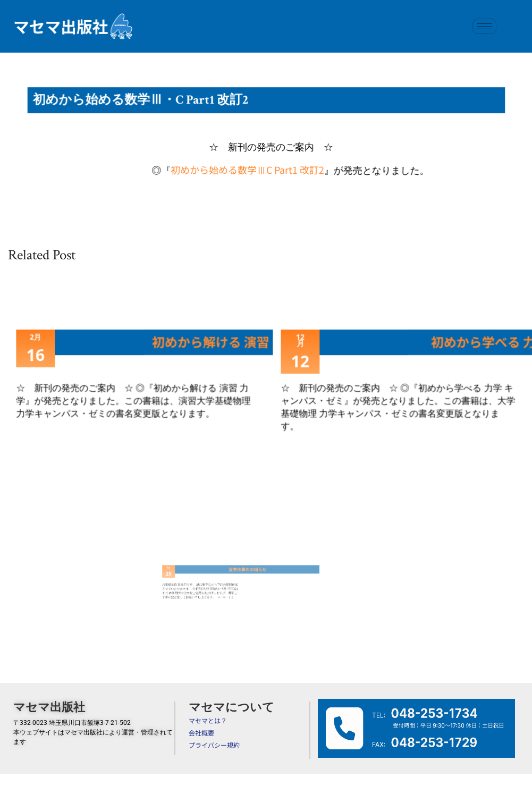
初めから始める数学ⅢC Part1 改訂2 (247, 168)
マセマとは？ (208, 720)
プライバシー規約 (214, 745)
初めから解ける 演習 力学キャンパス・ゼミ (267, 343)
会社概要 (201, 733)
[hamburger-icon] (484, 26)
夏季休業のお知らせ (229, 574)
